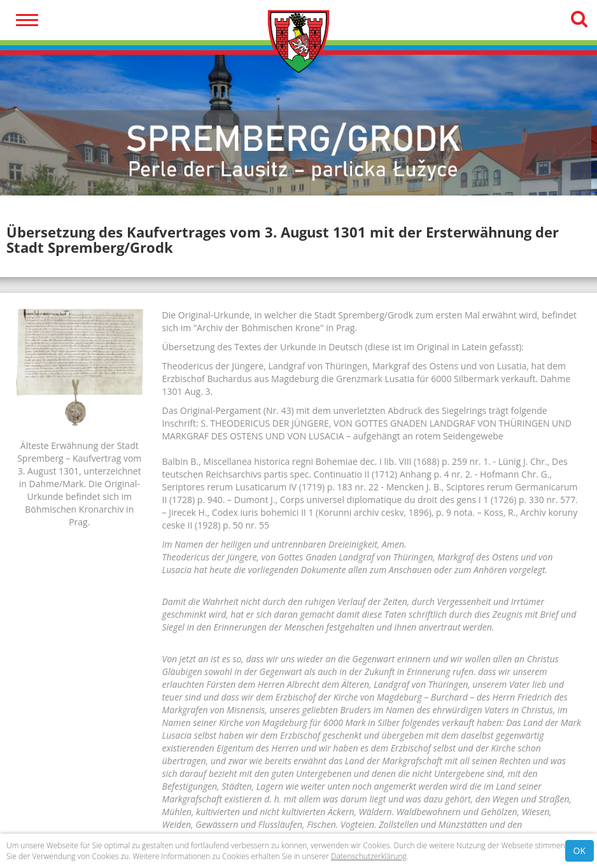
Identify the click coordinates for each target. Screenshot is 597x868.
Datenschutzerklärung (369, 856)
